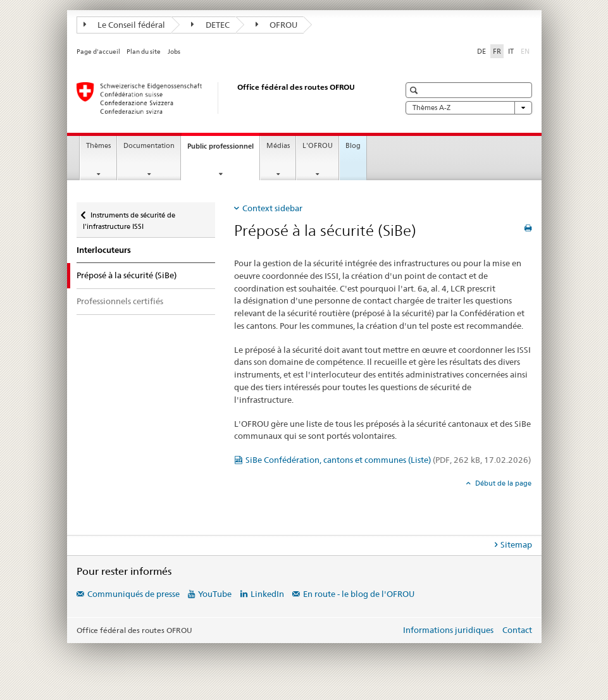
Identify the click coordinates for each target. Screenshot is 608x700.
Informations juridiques (448, 630)
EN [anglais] (526, 51)
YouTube (215, 594)
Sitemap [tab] (516, 544)
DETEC (210, 25)
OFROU (277, 25)
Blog (353, 146)
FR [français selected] (497, 51)
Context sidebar (272, 208)
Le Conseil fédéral (125, 25)
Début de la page (502, 483)
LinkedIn (267, 594)
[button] (415, 90)
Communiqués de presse (133, 594)
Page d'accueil (98, 52)
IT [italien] (511, 51)
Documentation (149, 146)
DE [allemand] (481, 51)
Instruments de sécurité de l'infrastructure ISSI (129, 217)
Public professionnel (223, 150)
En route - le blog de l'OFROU (359, 594)
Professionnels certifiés (120, 301)
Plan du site (144, 52)
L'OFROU (318, 146)
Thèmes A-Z (469, 108)
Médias (278, 146)
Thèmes (98, 146)
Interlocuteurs (104, 250)
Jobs (174, 52)
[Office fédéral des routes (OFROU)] (225, 98)
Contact (517, 630)
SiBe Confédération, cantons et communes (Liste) (388, 460)
